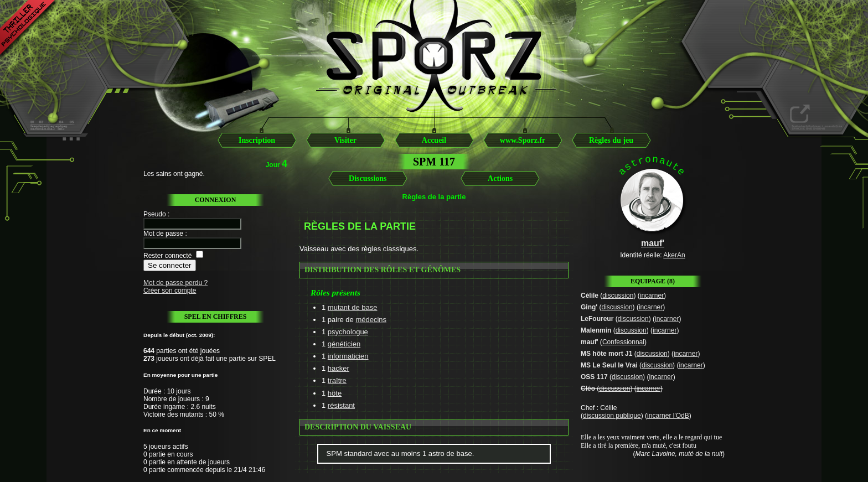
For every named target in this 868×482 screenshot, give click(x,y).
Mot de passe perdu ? (175, 283)
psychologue (348, 332)
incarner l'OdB (668, 416)
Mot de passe (163, 234)
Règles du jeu (611, 140)
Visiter (345, 140)
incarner (652, 296)
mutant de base (353, 307)
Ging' (589, 307)
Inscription (257, 140)
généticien (344, 344)
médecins (371, 320)
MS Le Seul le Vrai (609, 365)
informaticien (348, 356)
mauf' (590, 342)
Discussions (368, 178)
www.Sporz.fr (523, 140)
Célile (590, 296)
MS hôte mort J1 (606, 354)
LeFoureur (597, 319)
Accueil (434, 140)
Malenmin (596, 330)
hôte (335, 393)
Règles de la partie (434, 197)
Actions (500, 178)
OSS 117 (594, 377)
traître (337, 380)
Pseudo (155, 214)
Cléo (588, 388)
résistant (341, 405)
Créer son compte (170, 291)
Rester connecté (167, 256)
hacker (339, 368)
